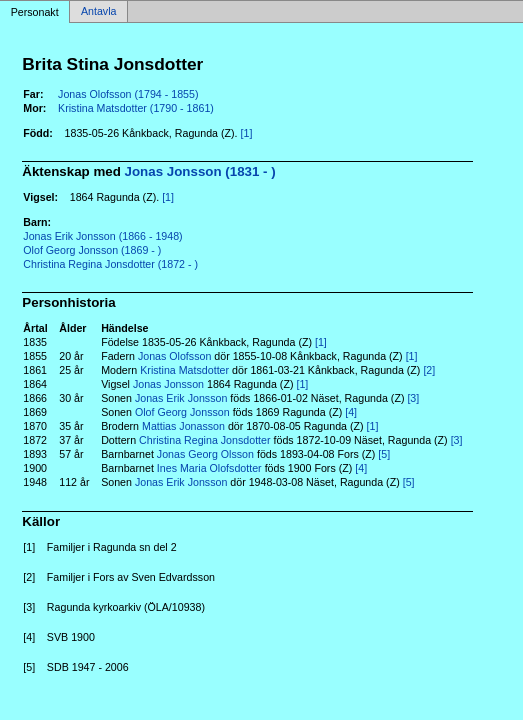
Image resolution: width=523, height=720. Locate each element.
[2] (429, 370)
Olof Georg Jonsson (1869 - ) (92, 250)
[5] (384, 454)
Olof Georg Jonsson (182, 412)
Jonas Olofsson (174, 356)
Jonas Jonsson (168, 384)
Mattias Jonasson (183, 426)
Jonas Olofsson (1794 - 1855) (128, 94)
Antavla (99, 12)
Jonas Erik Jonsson (181, 398)
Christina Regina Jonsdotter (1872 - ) (110, 264)
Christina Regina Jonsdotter (205, 440)
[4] (351, 412)
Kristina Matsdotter (184, 370)
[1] (247, 133)
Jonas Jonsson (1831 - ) (200, 171)
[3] (413, 398)
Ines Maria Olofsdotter (209, 468)
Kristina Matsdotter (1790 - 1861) (136, 108)
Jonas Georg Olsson (205, 454)
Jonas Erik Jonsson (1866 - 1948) (102, 236)
